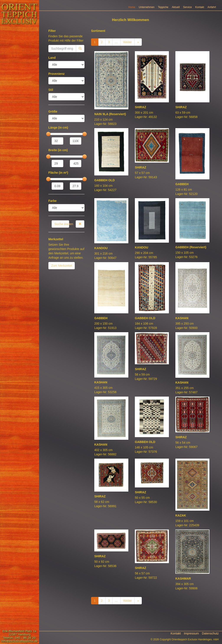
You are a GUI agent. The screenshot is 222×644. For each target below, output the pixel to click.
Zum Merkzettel (62, 266)
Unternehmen (147, 7)
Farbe (52, 201)
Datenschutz (210, 633)
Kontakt (200, 7)
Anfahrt (212, 7)
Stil (51, 90)
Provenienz (56, 74)
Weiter (127, 42)
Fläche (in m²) (58, 173)
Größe (53, 111)
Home (132, 7)
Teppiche (163, 7)
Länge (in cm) (58, 127)
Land (52, 58)
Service (188, 7)
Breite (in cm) (58, 150)
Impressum (191, 633)
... (116, 42)
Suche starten (62, 224)
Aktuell (176, 7)
